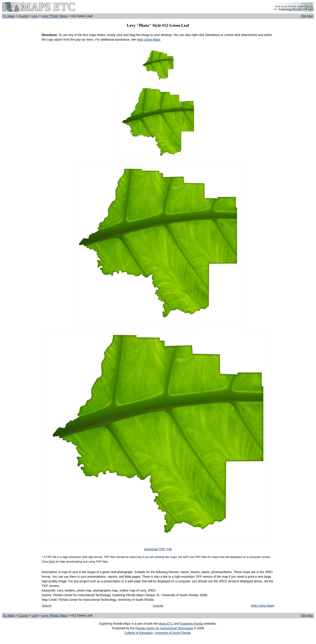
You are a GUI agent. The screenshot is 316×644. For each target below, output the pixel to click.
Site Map (307, 16)
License (158, 606)
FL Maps (9, 16)
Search (47, 606)
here (52, 561)
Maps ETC (166, 624)
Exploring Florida (191, 624)
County (23, 16)
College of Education (139, 633)
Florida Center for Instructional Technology (164, 628)
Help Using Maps (148, 40)
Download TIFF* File (158, 549)
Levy (35, 16)
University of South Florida (172, 633)
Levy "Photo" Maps (55, 16)
